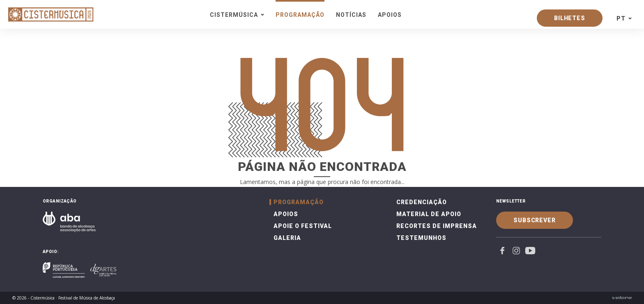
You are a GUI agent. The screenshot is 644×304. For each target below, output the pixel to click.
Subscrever (535, 220)
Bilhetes (570, 18)
